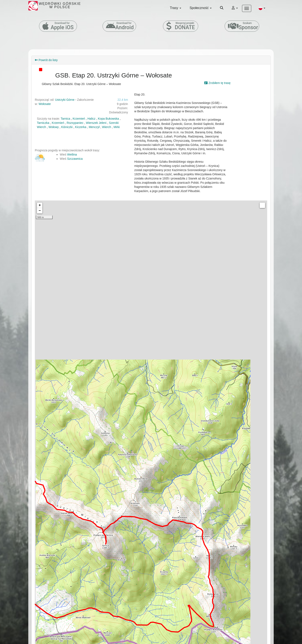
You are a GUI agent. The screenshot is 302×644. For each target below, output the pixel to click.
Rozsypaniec (75, 123)
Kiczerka (81, 127)
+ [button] (40, 205)
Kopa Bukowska (108, 119)
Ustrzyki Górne (65, 100)
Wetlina (72, 154)
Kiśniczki (67, 127)
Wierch (107, 127)
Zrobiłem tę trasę (217, 83)
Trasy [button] (176, 8)
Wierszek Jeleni (96, 123)
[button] (262, 8)
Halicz (91, 119)
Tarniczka (43, 123)
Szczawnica (75, 159)
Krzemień (79, 119)
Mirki (117, 127)
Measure (262, 205)
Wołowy (54, 127)
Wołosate (45, 104)
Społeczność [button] (201, 8)
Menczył (94, 127)
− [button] (40, 211)
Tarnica (65, 119)
